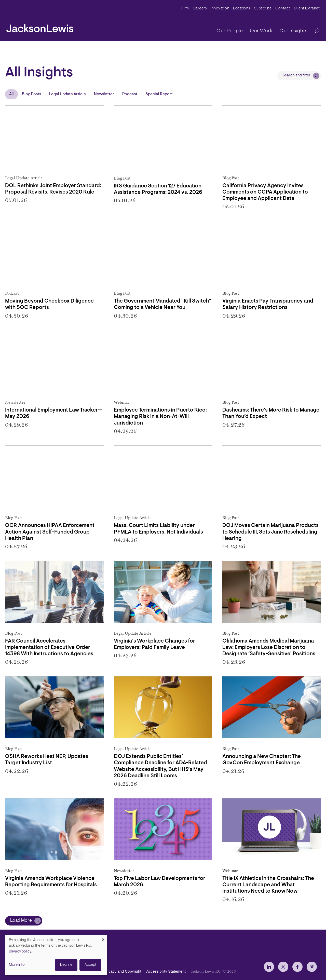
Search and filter (296, 76)
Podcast (130, 94)
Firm (185, 9)
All (11, 94)
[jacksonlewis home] (40, 27)
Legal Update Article (67, 94)
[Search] (315, 31)
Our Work (261, 31)
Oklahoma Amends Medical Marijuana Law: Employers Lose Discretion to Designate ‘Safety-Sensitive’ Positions (269, 648)
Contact (283, 9)
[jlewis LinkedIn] (269, 967)
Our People (230, 31)
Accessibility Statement (166, 971)
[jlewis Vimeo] (312, 967)
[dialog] (56, 955)
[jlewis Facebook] (297, 967)
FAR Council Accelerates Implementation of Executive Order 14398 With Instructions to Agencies (49, 648)
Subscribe (263, 9)
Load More (21, 921)
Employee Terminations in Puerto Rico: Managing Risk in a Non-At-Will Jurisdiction (160, 417)
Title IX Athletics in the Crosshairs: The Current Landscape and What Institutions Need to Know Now (268, 885)
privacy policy (20, 952)
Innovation (220, 9)
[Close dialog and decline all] (103, 938)
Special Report (159, 94)
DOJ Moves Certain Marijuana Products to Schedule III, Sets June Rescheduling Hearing (270, 532)
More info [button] (17, 965)
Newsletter (104, 94)
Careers (200, 9)
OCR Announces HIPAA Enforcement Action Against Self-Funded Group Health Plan (50, 532)
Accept (90, 965)
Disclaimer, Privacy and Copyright (113, 971)
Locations (242, 9)
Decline (66, 965)
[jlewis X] (283, 967)
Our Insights (293, 31)
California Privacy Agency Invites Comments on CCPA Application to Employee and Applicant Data (265, 192)
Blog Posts (31, 94)
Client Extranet (307, 9)
